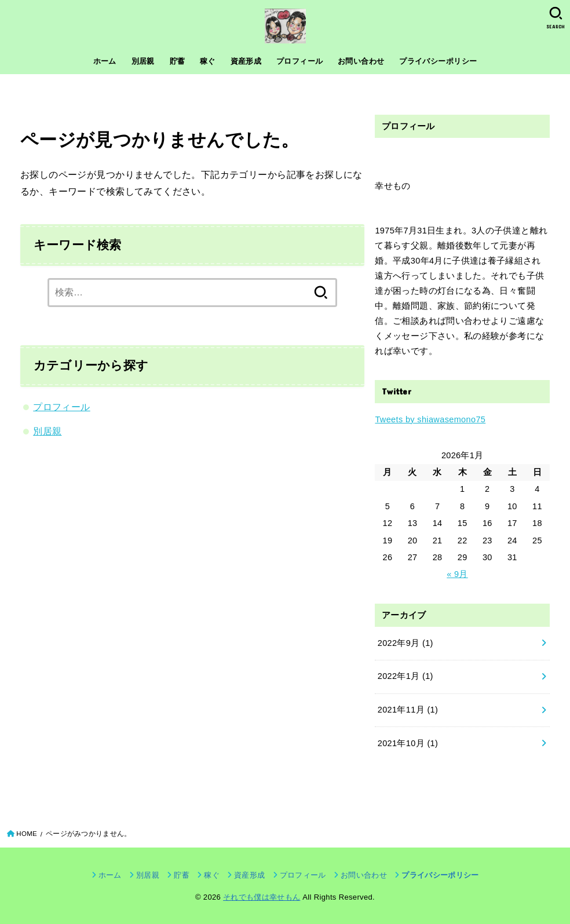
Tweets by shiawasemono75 (430, 419)
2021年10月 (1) (408, 743)
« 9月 (457, 574)
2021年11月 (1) (408, 710)
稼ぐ (208, 61)
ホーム (105, 61)
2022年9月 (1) (405, 643)
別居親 (143, 61)
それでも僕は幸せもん (262, 897)
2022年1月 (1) (405, 676)
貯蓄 (178, 61)
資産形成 (246, 61)
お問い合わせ (361, 61)
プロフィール (299, 61)
